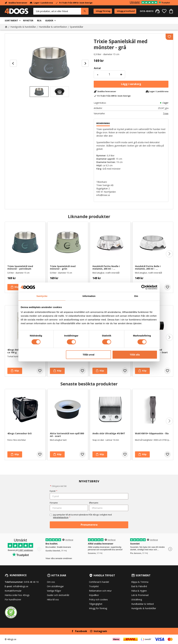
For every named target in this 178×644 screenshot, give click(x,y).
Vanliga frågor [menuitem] (54, 591)
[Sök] (85, 11)
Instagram (100, 631)
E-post (54, 491)
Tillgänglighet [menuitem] (96, 604)
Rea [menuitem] (39, 20)
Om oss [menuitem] (51, 582)
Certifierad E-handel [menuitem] (99, 582)
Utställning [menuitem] (137, 599)
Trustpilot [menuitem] (94, 586)
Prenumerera (89, 525)
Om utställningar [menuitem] (55, 586)
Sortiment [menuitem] (11, 20)
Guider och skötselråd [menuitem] (58, 595)
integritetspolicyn (61, 517)
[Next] (85, 63)
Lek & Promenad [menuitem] (140, 595)
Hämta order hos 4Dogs (17, 595)
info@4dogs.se (21, 586)
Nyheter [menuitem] (28, 20)
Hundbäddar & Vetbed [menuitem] (142, 604)
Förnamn (54, 503)
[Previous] (13, 63)
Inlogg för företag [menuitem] (98, 608)
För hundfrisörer (13, 599)
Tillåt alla (135, 355)
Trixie (166, 114)
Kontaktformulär (13, 591)
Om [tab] (136, 296)
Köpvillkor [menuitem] (94, 595)
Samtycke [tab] (42, 296)
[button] (164, 11)
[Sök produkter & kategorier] (57, 11)
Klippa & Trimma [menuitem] (140, 582)
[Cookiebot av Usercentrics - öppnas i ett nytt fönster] (144, 287)
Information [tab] (89, 296)
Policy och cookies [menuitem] (98, 599)
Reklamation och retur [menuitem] (100, 591)
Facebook (81, 631)
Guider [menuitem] (49, 20)
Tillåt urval (88, 355)
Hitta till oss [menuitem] (53, 599)
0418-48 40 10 (31, 582)
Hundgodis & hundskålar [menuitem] (144, 608)
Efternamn (94, 503)
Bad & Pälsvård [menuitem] (139, 586)
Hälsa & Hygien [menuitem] (139, 591)
